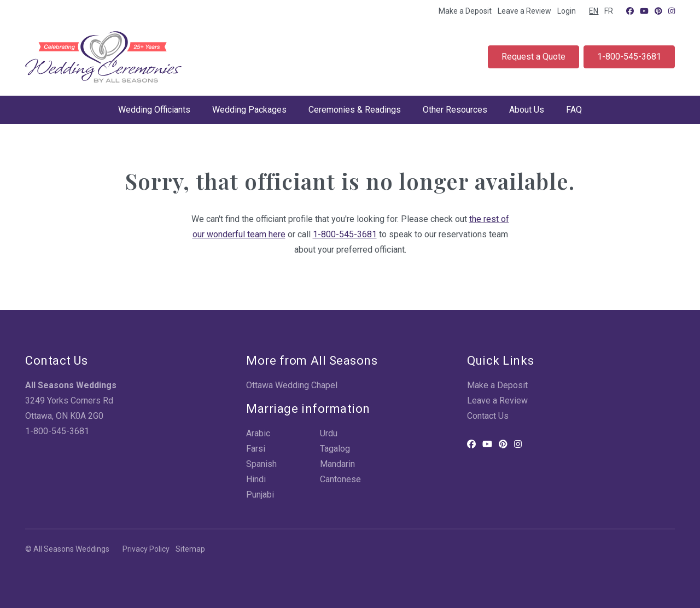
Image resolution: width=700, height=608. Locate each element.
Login (567, 11)
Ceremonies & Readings (355, 110)
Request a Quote (533, 57)
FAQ (574, 110)
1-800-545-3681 (629, 57)
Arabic (258, 433)
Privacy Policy (146, 549)
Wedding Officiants (154, 110)
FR (609, 11)
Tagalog (335, 449)
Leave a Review (524, 11)
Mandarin (337, 464)
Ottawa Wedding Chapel (292, 385)
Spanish (261, 464)
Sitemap (190, 549)
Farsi (256, 449)
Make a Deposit (465, 11)
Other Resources (455, 110)
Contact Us (488, 416)
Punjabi (260, 495)
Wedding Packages (249, 110)
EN (594, 11)
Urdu (329, 433)
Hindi (256, 479)
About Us (527, 110)
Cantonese (340, 479)
